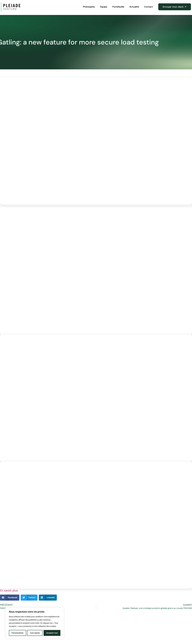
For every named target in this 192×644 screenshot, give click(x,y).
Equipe (104, 7)
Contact (149, 7)
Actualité (134, 7)
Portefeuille (118, 7)
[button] (10, 598)
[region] (35, 623)
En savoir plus (9, 591)
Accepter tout (52, 633)
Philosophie (89, 7)
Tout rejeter (35, 633)
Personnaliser (18, 633)
